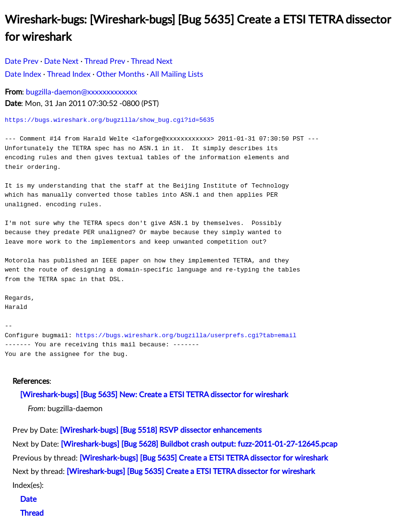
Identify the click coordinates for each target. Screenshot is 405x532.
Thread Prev (105, 61)
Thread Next (152, 61)
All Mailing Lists (177, 74)
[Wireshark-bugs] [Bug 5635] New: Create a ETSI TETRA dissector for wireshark (154, 395)
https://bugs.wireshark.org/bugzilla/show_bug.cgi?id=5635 (110, 120)
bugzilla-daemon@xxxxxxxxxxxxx (81, 92)
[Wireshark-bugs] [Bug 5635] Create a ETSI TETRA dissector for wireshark (204, 458)
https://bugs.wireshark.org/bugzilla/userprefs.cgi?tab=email (186, 335)
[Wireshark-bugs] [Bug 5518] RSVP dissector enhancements (161, 430)
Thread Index (69, 74)
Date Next (61, 61)
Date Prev (22, 61)
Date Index (23, 74)
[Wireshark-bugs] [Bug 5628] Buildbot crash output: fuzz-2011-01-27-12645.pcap (199, 444)
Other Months (121, 74)
